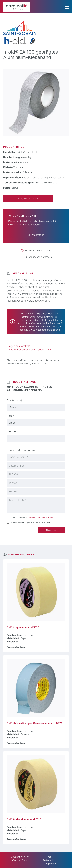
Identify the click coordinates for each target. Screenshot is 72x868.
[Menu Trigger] (67, 7)
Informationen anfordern (39, 257)
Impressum (51, 863)
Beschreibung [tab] (23, 273)
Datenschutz (50, 860)
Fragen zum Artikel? (18, 346)
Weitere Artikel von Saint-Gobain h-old (29, 350)
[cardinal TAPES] (17, 7)
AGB (50, 857)
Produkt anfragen (28, 199)
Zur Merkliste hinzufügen (38, 250)
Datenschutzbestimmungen (40, 518)
